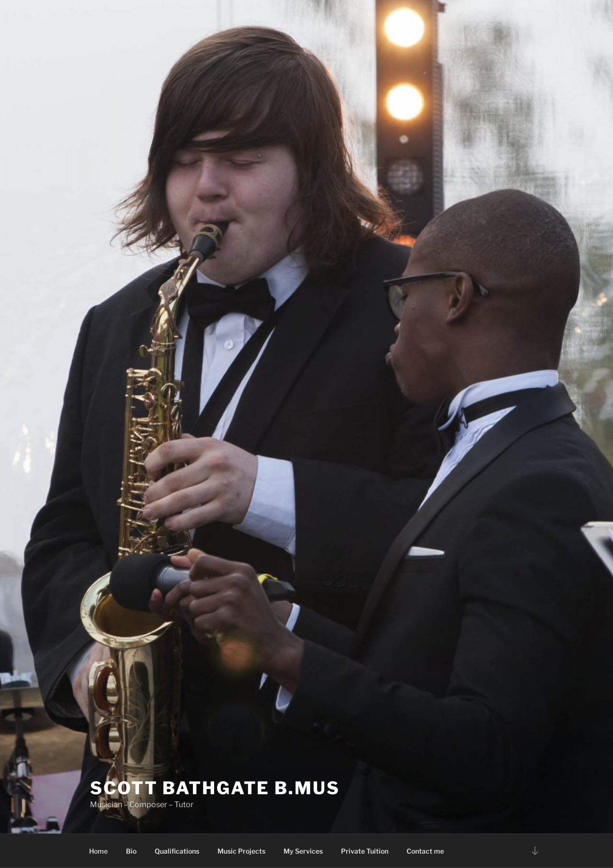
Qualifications (177, 851)
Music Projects (241, 851)
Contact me (425, 851)
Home (98, 851)
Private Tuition (365, 851)
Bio (131, 851)
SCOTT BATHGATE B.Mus (215, 788)
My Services (303, 851)
